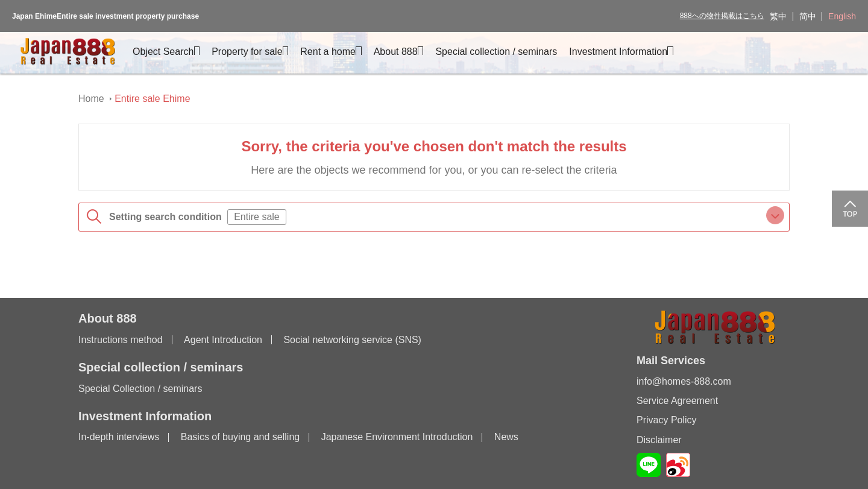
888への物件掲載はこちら (722, 16)
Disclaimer (659, 440)
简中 (808, 16)
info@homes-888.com (684, 381)
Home (91, 99)
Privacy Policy (667, 420)
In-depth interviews (119, 437)
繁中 (778, 16)
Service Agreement (677, 401)
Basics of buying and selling (240, 437)
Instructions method (121, 340)
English (842, 16)
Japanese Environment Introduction (397, 437)
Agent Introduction (223, 340)
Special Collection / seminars (140, 389)
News (506, 437)
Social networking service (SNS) (352, 340)
